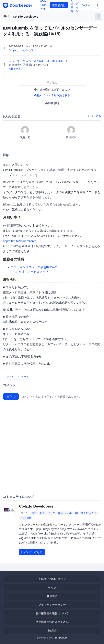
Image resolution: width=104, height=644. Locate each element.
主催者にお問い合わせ (52, 579)
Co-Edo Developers (26, 17)
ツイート (23, 377)
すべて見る (94, 116)
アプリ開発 (26, 518)
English (86, 5)
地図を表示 (15, 69)
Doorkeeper (60, 638)
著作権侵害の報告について (52, 613)
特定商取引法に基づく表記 (52, 622)
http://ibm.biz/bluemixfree (20, 241)
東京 (34, 513)
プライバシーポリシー (52, 605)
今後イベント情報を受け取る (52, 95)
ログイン (11, 396)
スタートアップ (47, 513)
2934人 (24, 513)
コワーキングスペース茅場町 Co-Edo (35, 267)
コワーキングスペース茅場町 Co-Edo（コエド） (39, 61)
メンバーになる (32, 552)
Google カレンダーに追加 (22, 50)
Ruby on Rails (65, 513)
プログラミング (89, 513)
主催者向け (59, 5)
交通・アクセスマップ (33, 272)
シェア (9, 377)
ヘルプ (52, 587)
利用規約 (52, 596)
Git (76, 513)
